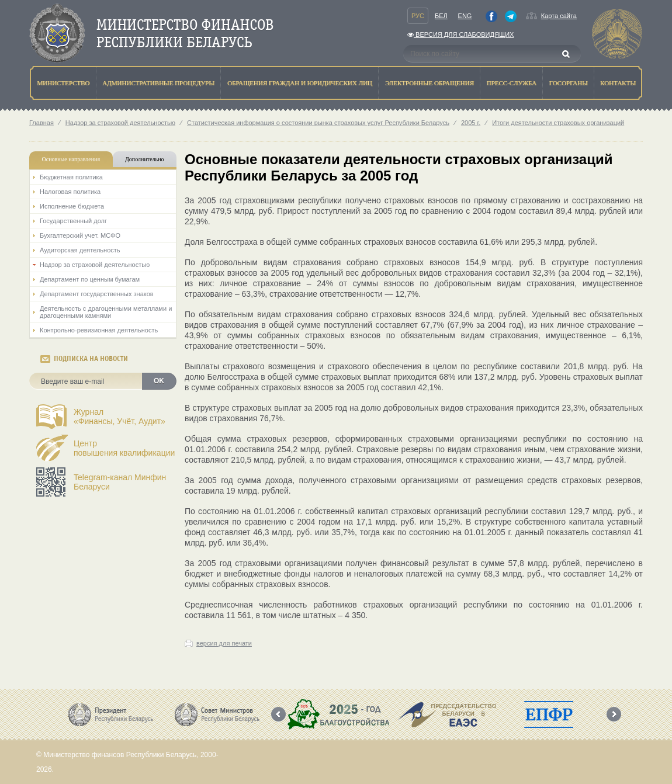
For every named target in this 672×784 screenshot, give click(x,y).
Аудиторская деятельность (80, 250)
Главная (41, 123)
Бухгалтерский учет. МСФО (80, 235)
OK (159, 381)
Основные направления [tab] (71, 159)
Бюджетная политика (71, 177)
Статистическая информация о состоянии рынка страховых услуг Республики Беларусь (318, 123)
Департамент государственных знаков (97, 294)
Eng (465, 16)
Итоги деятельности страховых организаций (558, 123)
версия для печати (224, 643)
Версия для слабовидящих (460, 34)
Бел (441, 16)
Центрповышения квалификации (124, 448)
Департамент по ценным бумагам (90, 279)
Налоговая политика (70, 192)
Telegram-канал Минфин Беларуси (120, 482)
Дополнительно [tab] (144, 159)
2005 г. (471, 123)
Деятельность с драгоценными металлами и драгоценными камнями (106, 312)
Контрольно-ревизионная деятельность (99, 330)
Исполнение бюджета (72, 206)
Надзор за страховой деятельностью (120, 123)
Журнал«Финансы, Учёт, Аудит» (119, 417)
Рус (418, 16)
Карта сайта (559, 16)
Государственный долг (73, 221)
